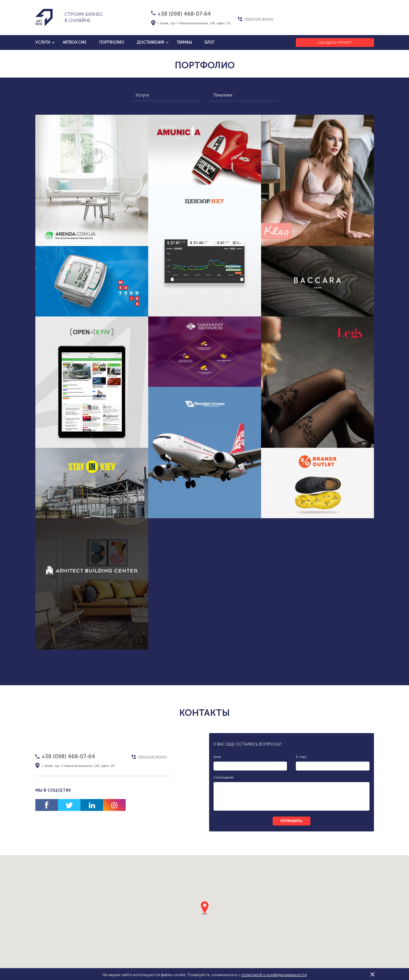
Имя (217, 757)
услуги (43, 42)
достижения (150, 42)
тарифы (184, 42)
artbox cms (75, 42)
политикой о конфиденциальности (274, 975)
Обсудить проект (335, 42)
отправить (291, 821)
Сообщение (224, 777)
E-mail (301, 757)
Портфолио (112, 42)
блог (210, 42)
